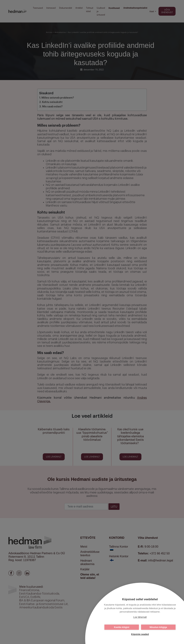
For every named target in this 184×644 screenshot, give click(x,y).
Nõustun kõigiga (158, 627)
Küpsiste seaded (140, 634)
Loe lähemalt (140, 617)
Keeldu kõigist (122, 627)
